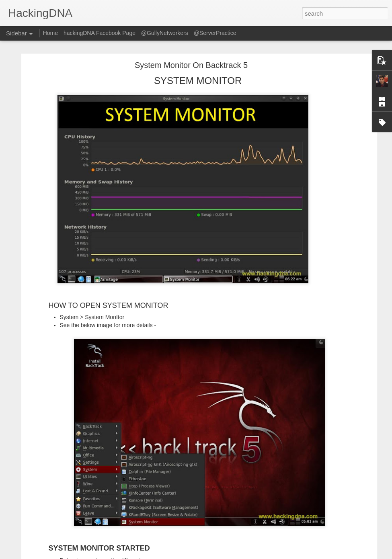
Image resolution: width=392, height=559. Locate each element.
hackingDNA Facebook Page (100, 33)
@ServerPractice (215, 33)
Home (50, 33)
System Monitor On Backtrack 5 (191, 65)
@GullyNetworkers (165, 33)
